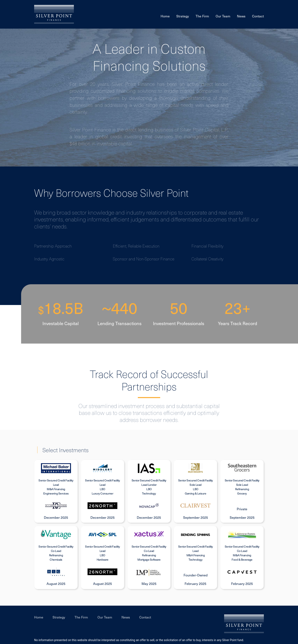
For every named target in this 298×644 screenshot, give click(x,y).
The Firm (202, 16)
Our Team (223, 16)
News (241, 16)
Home (165, 16)
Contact (258, 16)
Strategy (183, 16)
